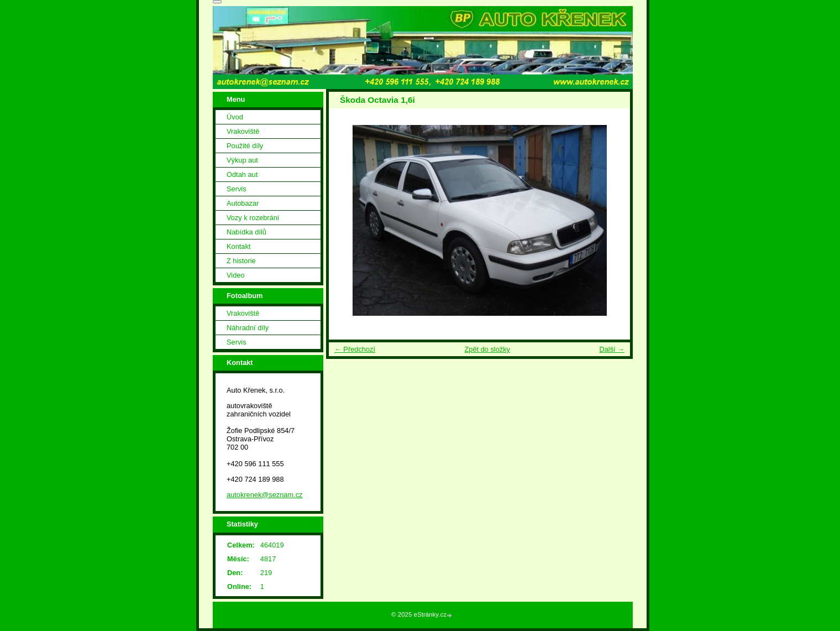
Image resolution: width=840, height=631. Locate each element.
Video (236, 275)
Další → (612, 349)
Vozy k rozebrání (253, 218)
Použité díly (245, 146)
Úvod (235, 117)
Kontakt (238, 246)
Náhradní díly (248, 328)
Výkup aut (242, 160)
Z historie (241, 261)
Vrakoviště (243, 131)
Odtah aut (242, 174)
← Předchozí (355, 349)
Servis (237, 189)
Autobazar (243, 203)
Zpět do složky (487, 349)
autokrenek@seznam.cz (264, 495)
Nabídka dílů (246, 232)
